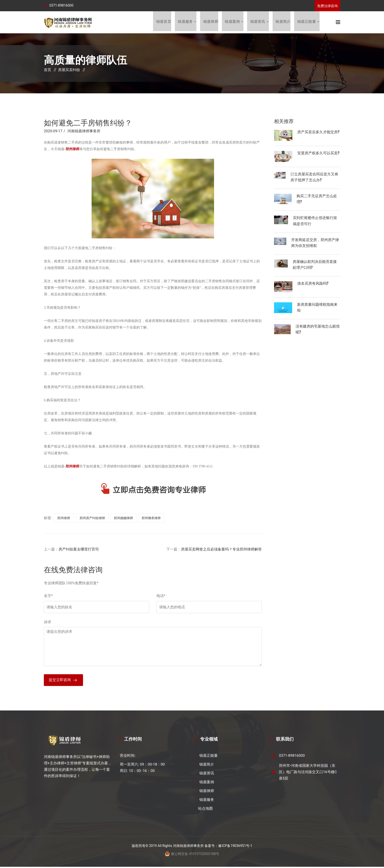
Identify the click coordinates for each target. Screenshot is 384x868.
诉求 (48, 623)
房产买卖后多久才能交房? (318, 132)
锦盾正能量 (307, 22)
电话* (161, 596)
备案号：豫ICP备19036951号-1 (228, 847)
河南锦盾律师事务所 (84, 132)
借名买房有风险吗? (313, 283)
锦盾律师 (210, 22)
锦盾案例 (232, 22)
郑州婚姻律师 (123, 519)
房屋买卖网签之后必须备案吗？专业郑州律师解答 (221, 550)
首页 (48, 70)
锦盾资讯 (258, 22)
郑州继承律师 (151, 519)
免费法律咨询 (327, 6)
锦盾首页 (163, 22)
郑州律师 (64, 519)
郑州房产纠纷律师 (92, 519)
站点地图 (205, 810)
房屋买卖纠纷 (69, 70)
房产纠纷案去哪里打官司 (79, 550)
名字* (48, 596)
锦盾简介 (283, 22)
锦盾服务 (185, 22)
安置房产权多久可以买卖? (318, 153)
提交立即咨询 (60, 681)
